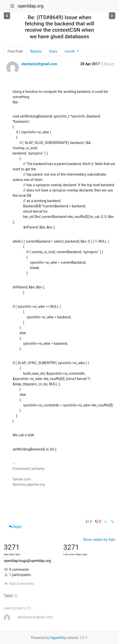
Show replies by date (99, 540)
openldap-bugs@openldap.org (27, 561)
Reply (15, 527)
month (70, 51)
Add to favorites (19, 584)
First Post (15, 51)
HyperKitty (58, 638)
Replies (36, 51)
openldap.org (30, 6)
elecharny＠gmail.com (39, 64)
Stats (53, 51)
